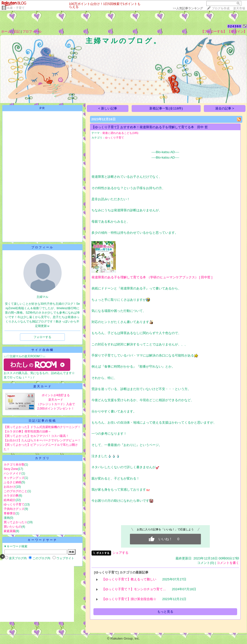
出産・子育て (16, 8)
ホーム (6, 31)
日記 (17, 31)
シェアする (120, 553)
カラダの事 (11, 496)
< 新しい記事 (108, 108)
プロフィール (32, 31)
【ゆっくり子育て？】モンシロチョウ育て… (134, 589)
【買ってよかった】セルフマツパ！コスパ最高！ (36, 436)
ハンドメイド (13, 473)
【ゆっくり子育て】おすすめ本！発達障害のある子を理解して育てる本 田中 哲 (150, 127)
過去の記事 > (225, 108)
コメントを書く (228, 563)
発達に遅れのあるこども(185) (120, 133)
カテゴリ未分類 (14, 465)
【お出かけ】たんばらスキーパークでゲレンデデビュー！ (42, 440)
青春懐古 (10, 513)
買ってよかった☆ (16, 522)
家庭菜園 (10, 531)
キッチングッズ (14, 478)
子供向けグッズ (14, 509)
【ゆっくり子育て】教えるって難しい (129, 579)
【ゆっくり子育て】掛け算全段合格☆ (129, 599)
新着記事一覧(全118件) (166, 108)
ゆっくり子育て (14, 504)
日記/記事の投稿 (42, 421)
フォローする (42, 337)
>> (188, 8)
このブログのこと (16, 491)
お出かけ (10, 487)
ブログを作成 (221, 8)
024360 (235, 26)
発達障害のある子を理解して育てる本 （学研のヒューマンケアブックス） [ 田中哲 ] (152, 277)
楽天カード (43, 386)
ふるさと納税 (13, 482)
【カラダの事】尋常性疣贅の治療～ (27, 431)
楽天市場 (239, 8)
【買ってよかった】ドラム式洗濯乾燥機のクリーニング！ (42, 427)
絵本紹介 (10, 500)
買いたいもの (13, 527)
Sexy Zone (11, 469)
